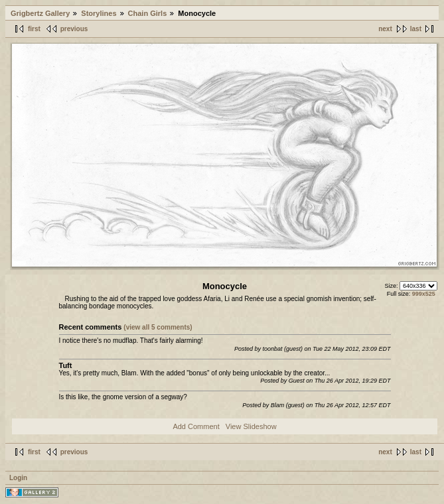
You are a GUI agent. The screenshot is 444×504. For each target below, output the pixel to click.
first (34, 29)
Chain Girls (148, 13)
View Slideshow (251, 426)
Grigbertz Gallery (40, 13)
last (416, 29)
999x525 (424, 294)
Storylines (99, 13)
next (385, 29)
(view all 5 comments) (158, 327)
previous (74, 29)
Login (18, 478)
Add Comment (196, 426)
